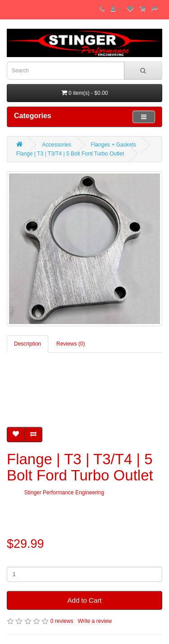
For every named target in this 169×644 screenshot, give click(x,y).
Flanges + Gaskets (113, 145)
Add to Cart (85, 600)
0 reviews (62, 621)
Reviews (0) (71, 344)
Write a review (95, 621)
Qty (11, 560)
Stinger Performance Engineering (64, 493)
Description (27, 344)
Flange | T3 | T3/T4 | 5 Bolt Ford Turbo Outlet (70, 154)
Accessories (57, 145)
